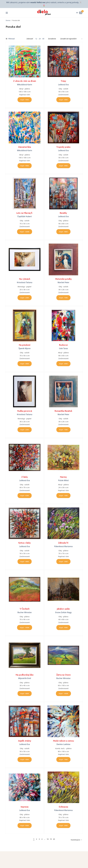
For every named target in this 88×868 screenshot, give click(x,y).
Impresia (25, 807)
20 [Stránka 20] (54, 839)
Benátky (63, 213)
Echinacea (63, 807)
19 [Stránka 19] (51, 839)
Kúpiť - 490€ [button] (63, 100)
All (43, 39)
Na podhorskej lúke (25, 675)
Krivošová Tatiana (25, 282)
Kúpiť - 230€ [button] (25, 298)
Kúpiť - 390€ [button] (63, 562)
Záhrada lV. (63, 543)
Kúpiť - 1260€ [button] (25, 232)
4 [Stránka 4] (42, 839)
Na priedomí (25, 345)
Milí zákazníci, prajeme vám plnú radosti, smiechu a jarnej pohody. (43, 2)
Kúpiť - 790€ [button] (63, 759)
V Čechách (25, 609)
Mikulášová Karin (25, 85)
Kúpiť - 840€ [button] (25, 825)
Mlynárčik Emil (25, 678)
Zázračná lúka (25, 147)
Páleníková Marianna (63, 546)
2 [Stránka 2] (37, 839)
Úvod (48, 863)
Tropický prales (63, 147)
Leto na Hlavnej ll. (25, 213)
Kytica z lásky (25, 543)
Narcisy (63, 477)
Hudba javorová (25, 411)
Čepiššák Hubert (25, 216)
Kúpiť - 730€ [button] (63, 298)
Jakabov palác (63, 609)
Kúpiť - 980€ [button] (63, 232)
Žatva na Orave (63, 675)
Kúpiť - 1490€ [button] (25, 628)
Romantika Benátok (63, 411)
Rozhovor (63, 345)
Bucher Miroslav (25, 612)
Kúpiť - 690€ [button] (63, 364)
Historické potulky (63, 279)
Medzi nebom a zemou (63, 741)
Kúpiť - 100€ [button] (63, 496)
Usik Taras (63, 348)
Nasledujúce (76, 840)
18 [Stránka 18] (48, 839)
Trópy (63, 81)
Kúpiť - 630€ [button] (25, 496)
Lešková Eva (63, 85)
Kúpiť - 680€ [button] (25, 694)
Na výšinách (25, 279)
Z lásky (25, 477)
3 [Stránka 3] (39, 839)
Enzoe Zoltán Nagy (63, 612)
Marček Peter (63, 282)
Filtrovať (10, 39)
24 (40, 39)
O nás (48, 866)
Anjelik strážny (25, 741)
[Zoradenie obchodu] (70, 39)
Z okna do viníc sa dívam (25, 81)
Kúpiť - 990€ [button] (25, 100)
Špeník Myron (25, 348)
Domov (8, 20)
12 (36, 39)
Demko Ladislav (63, 744)
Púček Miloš (63, 480)
